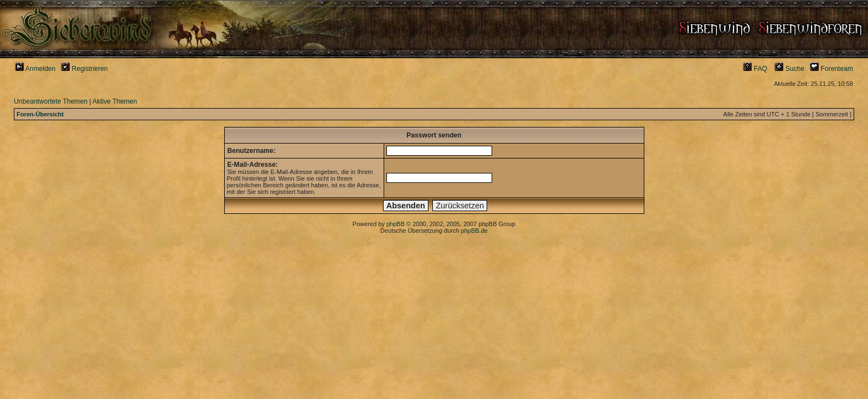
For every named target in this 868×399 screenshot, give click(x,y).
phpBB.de (474, 231)
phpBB (396, 224)
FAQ (755, 69)
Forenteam (831, 69)
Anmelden (35, 69)
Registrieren (84, 69)
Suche (789, 69)
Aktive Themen (115, 101)
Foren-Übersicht (40, 114)
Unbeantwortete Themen (51, 101)
